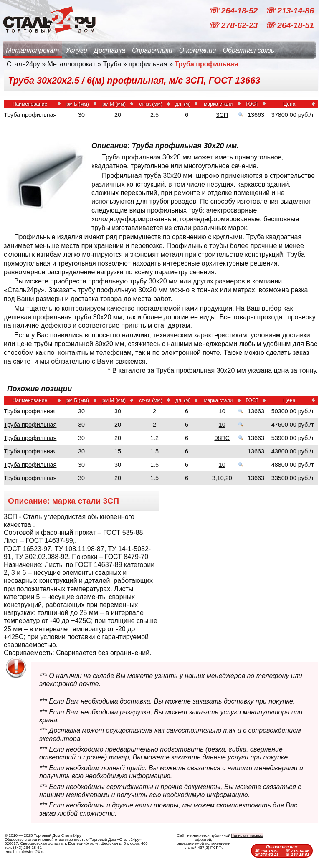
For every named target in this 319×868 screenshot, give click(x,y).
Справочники (152, 50)
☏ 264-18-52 (234, 11)
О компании (198, 50)
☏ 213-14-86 (290, 11)
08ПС (222, 438)
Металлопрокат (32, 50)
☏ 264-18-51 (290, 25)
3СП (222, 115)
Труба (112, 64)
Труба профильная (30, 411)
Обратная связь (248, 50)
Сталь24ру (23, 64)
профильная (148, 64)
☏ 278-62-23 (234, 25)
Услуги (76, 50)
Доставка (110, 50)
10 (222, 411)
